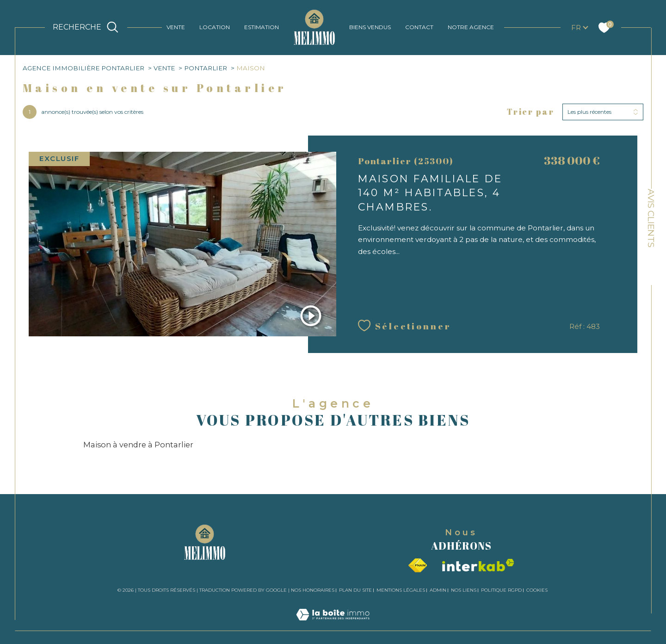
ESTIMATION (262, 27)
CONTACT (419, 27)
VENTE (176, 27)
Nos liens (464, 590)
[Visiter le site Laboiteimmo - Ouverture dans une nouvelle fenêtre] (333, 625)
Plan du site (355, 590)
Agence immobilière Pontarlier (83, 68)
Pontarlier (206, 68)
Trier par (531, 112)
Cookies (537, 590)
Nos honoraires (313, 590)
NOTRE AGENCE (471, 27)
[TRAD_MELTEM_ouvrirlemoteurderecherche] (86, 28)
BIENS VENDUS (370, 27)
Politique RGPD (501, 590)
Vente (164, 68)
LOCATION (215, 27)
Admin (438, 590)
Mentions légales (401, 590)
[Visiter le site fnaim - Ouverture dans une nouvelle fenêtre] (418, 565)
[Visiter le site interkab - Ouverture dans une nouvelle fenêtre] (478, 565)
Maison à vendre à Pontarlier (138, 445)
